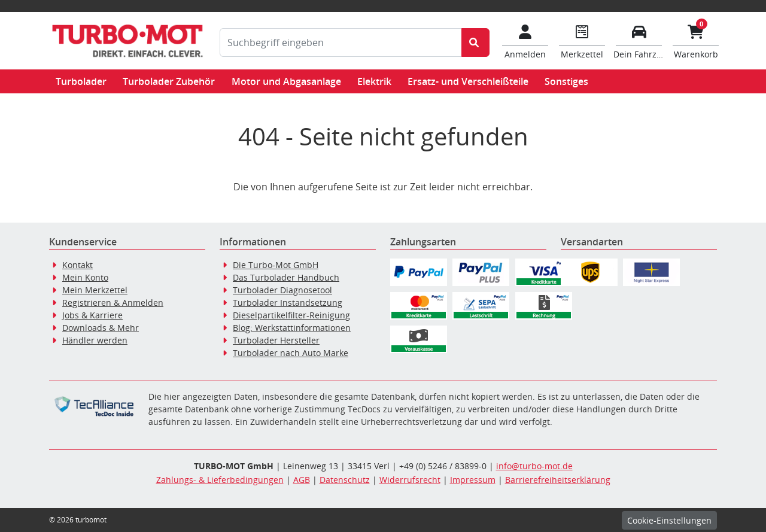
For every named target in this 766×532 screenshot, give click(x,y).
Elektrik (374, 81)
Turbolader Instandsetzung (288, 303)
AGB (302, 480)
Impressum (473, 480)
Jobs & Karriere (92, 315)
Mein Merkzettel (95, 290)
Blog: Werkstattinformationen (292, 328)
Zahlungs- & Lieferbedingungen (220, 480)
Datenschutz (345, 480)
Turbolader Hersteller (276, 340)
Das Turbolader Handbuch (286, 277)
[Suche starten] (475, 42)
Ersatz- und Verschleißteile (468, 81)
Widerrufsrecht (410, 480)
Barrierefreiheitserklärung (558, 480)
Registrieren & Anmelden (113, 303)
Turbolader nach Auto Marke (291, 353)
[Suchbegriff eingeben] (341, 42)
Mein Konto (85, 277)
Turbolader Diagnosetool (282, 290)
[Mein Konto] (525, 41)
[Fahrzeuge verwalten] (639, 41)
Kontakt (77, 265)
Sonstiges (566, 81)
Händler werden (95, 340)
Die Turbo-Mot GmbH (276, 265)
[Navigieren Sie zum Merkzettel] (582, 41)
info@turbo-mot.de (534, 466)
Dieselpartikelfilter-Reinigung (291, 315)
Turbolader (81, 81)
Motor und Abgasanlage (286, 81)
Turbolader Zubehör (169, 81)
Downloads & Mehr (101, 328)
